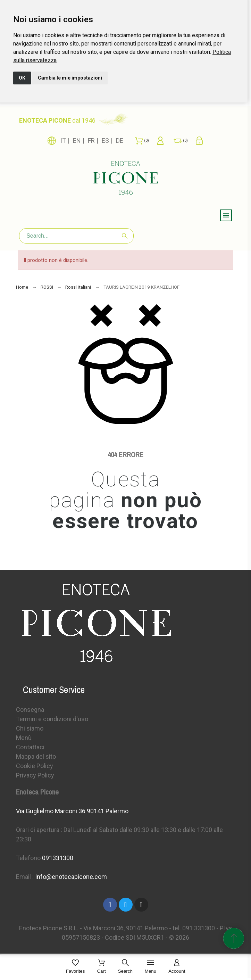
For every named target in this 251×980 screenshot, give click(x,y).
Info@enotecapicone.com (71, 877)
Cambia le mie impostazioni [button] (70, 78)
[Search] (76, 236)
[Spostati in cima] (234, 938)
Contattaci (30, 747)
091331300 (58, 858)
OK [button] (22, 78)
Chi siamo (30, 728)
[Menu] (150, 967)
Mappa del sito (36, 756)
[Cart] (101, 967)
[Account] (177, 967)
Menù (24, 738)
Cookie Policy (35, 766)
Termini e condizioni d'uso (52, 719)
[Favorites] (76, 967)
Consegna (30, 710)
